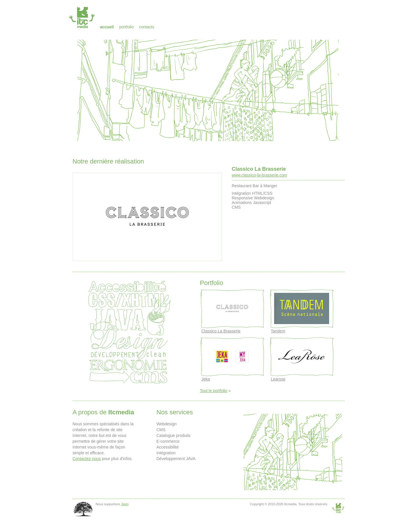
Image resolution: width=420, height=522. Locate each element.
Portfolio (126, 27)
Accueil (107, 27)
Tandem (278, 331)
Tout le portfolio (214, 391)
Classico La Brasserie (259, 169)
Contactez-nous (87, 459)
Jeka (206, 379)
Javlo (125, 504)
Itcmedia (82, 17)
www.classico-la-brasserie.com (259, 175)
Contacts (147, 27)
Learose (278, 379)
